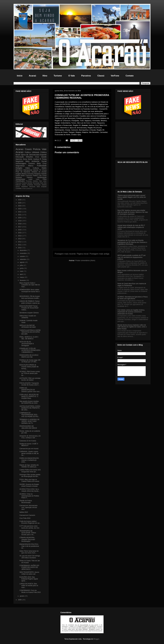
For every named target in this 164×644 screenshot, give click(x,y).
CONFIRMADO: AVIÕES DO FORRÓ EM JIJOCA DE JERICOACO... (29, 567)
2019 (20, 221)
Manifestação (42, 177)
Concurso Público (32, 176)
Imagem (18, 174)
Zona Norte (28, 159)
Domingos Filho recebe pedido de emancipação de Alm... (30, 476)
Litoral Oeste (20, 176)
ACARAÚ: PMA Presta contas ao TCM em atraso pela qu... (30, 373)
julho (22, 265)
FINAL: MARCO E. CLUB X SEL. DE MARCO (29, 338)
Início (20, 76)
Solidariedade (20, 179)
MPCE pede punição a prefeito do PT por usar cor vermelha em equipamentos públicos (132, 257)
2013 (20, 239)
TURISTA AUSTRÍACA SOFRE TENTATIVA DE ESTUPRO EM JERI (30, 332)
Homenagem (21, 163)
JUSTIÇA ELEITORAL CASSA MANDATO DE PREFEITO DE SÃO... (30, 408)
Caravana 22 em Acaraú (28, 441)
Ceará (28, 149)
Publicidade (42, 166)
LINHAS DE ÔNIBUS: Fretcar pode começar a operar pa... (30, 302)
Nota (38, 187)
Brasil (18, 155)
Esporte (43, 155)
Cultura (36, 168)
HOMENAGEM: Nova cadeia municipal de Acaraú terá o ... (30, 291)
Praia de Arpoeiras (23, 172)
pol (31, 188)
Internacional (28, 170)
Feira (42, 183)
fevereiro (23, 280)
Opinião (30, 183)
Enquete (44, 187)
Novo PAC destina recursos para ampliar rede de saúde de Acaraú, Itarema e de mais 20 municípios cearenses (133, 212)
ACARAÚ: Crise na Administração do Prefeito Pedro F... (29, 496)
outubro (23, 256)
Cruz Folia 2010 (25, 518)
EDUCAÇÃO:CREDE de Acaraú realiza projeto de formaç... (29, 367)
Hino (45, 76)
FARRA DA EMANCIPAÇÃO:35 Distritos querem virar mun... (30, 390)
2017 (20, 227)
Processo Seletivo (32, 181)
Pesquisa (37, 174)
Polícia (37, 149)
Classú (101, 76)
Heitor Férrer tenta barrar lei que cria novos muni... (29, 552)
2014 (20, 236)
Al (22, 188)
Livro (38, 179)
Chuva (44, 170)
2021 (20, 215)
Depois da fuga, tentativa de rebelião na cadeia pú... (29, 466)
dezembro (24, 250)
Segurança (20, 166)
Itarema (19, 159)
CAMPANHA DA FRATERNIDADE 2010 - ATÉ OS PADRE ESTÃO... (29, 415)
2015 (20, 233)
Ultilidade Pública (39, 152)
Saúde (44, 157)
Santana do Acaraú (39, 172)
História (44, 185)
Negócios (19, 161)
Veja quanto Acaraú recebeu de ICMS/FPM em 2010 (29, 402)
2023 (20, 209)
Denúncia (32, 187)
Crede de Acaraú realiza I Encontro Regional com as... (30, 522)
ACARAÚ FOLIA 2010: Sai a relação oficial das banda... (30, 490)
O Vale (71, 76)
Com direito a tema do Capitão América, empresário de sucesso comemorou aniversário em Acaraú (131, 312)
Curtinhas (30, 185)
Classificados (20, 181)
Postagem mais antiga (99, 254)
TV (40, 170)
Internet (36, 170)
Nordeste (19, 177)
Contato (130, 76)
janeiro (22, 596)
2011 (20, 245)
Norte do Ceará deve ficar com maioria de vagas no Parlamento (132, 284)
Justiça (36, 159)
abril (22, 274)
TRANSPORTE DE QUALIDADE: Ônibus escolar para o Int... (28, 533)
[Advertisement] (82, 230)
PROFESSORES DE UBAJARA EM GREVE (28, 427)
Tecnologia (36, 183)
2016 (20, 230)
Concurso (30, 174)
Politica (28, 152)
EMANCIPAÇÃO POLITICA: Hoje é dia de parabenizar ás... (29, 546)
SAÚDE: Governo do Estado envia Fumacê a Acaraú (29, 485)
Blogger (96, 639)
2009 (20, 600)
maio (22, 271)
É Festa (43, 159)
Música (24, 174)
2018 (20, 224)
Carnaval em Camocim (27, 515)
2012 (20, 242)
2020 (20, 218)
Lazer (30, 179)
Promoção (37, 185)
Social (44, 161)
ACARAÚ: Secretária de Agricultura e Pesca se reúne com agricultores (133, 298)
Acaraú (32, 76)
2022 (20, 212)
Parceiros (86, 76)
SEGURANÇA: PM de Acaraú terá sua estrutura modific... (30, 297)
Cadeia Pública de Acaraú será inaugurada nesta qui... (30, 471)
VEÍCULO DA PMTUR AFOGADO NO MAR (28, 326)
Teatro (24, 185)
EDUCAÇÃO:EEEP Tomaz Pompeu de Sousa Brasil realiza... (29, 308)
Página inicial (83, 254)
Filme (45, 179)
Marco (31, 166)
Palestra (30, 177)
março (22, 277)
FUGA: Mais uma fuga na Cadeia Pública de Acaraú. (29, 480)
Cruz (37, 157)
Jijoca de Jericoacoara (30, 155)
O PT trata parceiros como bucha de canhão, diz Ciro (29, 527)
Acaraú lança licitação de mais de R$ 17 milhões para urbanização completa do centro (131, 227)
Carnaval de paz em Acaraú (29, 449)
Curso (44, 176)
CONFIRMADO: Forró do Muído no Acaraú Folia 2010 (30, 591)
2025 (20, 203)
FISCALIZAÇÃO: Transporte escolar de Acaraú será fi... (30, 384)
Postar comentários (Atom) (85, 260)
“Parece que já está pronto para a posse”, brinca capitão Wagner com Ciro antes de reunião (132, 197)
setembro (23, 259)
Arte (45, 183)
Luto (40, 176)
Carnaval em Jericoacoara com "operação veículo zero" (28, 507)
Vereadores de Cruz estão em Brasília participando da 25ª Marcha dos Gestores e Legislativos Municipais (132, 242)
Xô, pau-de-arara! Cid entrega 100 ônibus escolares (30, 557)
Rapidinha (25, 187)
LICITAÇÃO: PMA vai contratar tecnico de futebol (30, 379)
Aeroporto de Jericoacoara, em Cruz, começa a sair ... (30, 437)
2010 (20, 248)
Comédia (18, 188)
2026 (20, 200)
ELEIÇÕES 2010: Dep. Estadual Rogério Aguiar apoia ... (29, 579)
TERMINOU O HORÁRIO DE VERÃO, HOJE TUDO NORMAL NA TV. (29, 421)
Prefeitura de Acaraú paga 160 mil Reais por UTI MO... (30, 361)
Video (28, 168)
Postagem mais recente (65, 254)
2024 (20, 206)
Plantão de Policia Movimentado (26, 502)
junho (22, 268)
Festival (24, 183)
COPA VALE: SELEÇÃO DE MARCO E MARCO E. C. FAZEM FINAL (29, 396)
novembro (24, 253)
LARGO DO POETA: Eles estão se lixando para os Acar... (29, 586)
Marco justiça (27, 188)
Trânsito (44, 174)
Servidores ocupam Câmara (29, 313)
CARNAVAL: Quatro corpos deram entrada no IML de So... (29, 453)
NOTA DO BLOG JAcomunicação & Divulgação (27, 344)
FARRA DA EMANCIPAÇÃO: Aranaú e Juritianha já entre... (29, 460)
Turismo (58, 76)
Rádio (44, 168)
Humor (18, 187)
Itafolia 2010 (24, 512)
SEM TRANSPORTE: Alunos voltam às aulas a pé (29, 573)
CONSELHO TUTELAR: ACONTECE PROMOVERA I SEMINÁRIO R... (30, 350)
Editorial (18, 185)
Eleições (29, 157)
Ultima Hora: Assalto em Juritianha (28, 317)
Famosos (18, 183)
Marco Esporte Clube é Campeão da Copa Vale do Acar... (30, 285)
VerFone (115, 76)
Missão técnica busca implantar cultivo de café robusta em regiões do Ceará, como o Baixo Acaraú (132, 327)
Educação (20, 157)
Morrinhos (19, 170)
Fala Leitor (43, 181)
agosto (22, 262)
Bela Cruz (42, 163)
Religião (19, 168)
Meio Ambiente (32, 161)
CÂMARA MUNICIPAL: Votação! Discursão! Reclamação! (27, 539)
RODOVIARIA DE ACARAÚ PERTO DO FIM (29, 356)
